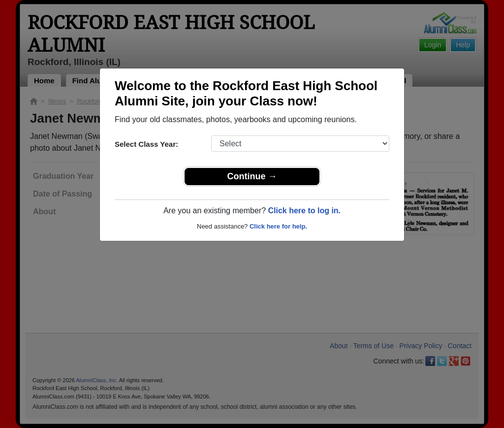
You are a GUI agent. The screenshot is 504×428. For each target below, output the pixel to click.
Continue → (252, 176)
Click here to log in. (304, 211)
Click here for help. (278, 226)
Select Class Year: (146, 144)
